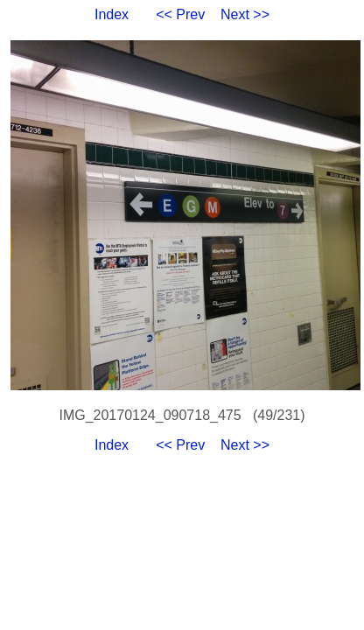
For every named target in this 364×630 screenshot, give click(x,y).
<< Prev (180, 14)
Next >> (245, 14)
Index (112, 14)
